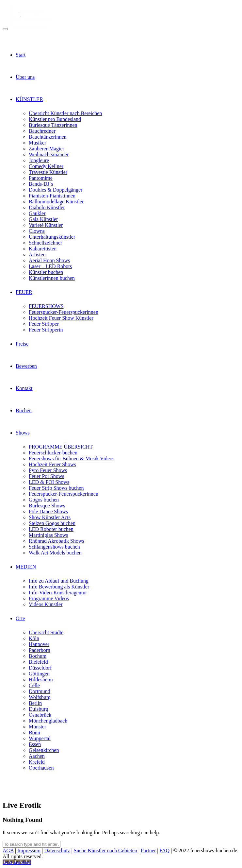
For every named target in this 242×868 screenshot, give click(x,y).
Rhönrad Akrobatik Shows (56, 541)
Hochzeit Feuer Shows (52, 464)
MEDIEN (26, 567)
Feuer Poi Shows (46, 476)
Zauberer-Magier (47, 149)
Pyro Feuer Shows (48, 470)
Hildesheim (41, 680)
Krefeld (37, 762)
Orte (20, 618)
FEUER (24, 292)
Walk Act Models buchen (55, 553)
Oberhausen (41, 768)
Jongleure (39, 160)
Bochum (38, 656)
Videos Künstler (46, 604)
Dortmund (40, 691)
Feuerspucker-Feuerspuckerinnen (64, 312)
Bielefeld (38, 662)
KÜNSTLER (29, 99)
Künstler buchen (46, 272)
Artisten (37, 255)
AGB (8, 851)
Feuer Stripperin (46, 330)
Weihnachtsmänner (49, 154)
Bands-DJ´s (41, 184)
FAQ (164, 851)
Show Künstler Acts (50, 517)
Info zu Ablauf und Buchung (59, 581)
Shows (23, 433)
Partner (148, 851)
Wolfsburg (40, 697)
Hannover (39, 644)
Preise (22, 344)
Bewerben (26, 366)
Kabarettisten (43, 249)
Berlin (35, 703)
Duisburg (38, 709)
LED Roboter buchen (51, 529)
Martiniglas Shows (48, 535)
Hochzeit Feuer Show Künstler (61, 318)
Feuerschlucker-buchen (53, 453)
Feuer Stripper (44, 324)
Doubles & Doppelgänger (56, 190)
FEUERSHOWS (46, 306)
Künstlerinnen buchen (52, 278)
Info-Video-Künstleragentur (58, 593)
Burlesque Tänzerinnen (53, 125)
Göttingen (39, 674)
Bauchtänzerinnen (48, 137)
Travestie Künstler (48, 172)
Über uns (25, 77)
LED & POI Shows (49, 482)
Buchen (24, 410)
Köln (34, 638)
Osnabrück (40, 715)
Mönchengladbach (48, 721)
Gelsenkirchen (44, 750)
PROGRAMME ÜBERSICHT (61, 447)
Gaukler (37, 213)
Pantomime (41, 178)
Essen (35, 744)
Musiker (37, 143)
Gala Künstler (43, 219)
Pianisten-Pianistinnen (52, 196)
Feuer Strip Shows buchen (56, 488)
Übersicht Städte (46, 632)
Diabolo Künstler (47, 207)
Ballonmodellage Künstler (56, 202)
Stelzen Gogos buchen (52, 523)
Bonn (34, 732)
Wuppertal (40, 738)
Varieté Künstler (46, 225)
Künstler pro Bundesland (55, 119)
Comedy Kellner (46, 166)
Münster (37, 727)
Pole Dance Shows (48, 511)
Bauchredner (42, 131)
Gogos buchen (44, 500)
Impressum (29, 851)
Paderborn (40, 650)
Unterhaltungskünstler (52, 237)
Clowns (37, 231)
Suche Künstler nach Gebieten (105, 851)
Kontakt (24, 388)
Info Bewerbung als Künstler (59, 587)
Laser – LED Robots (50, 266)
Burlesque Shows (47, 506)
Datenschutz (57, 851)
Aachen (37, 756)
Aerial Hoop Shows (49, 260)
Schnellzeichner (45, 243)
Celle (34, 685)
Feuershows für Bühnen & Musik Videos (72, 459)
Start (21, 55)
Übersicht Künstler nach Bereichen (65, 113)
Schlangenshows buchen (54, 547)
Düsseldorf (40, 668)
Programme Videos (49, 598)
